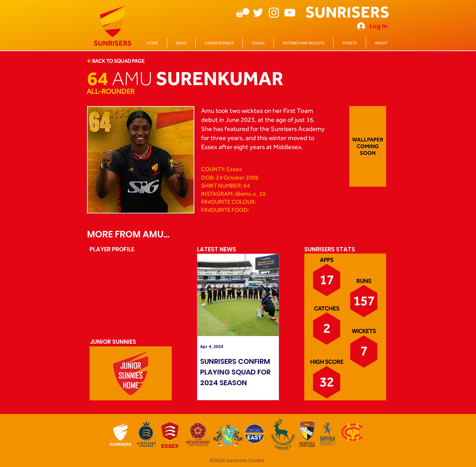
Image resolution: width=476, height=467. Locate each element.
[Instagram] (274, 13)
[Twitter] (258, 13)
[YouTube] (290, 13)
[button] (243, 13)
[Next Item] (266, 295)
